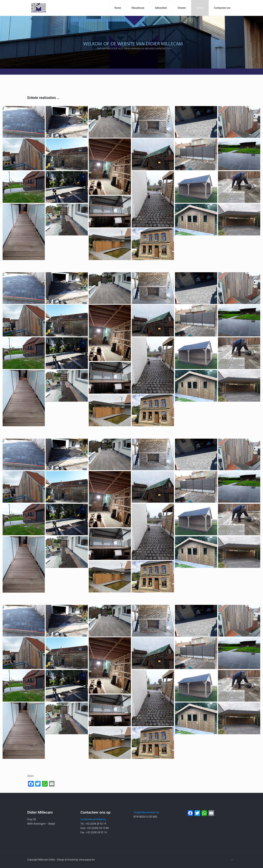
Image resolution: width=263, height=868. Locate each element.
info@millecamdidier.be (93, 819)
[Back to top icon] (232, 860)
